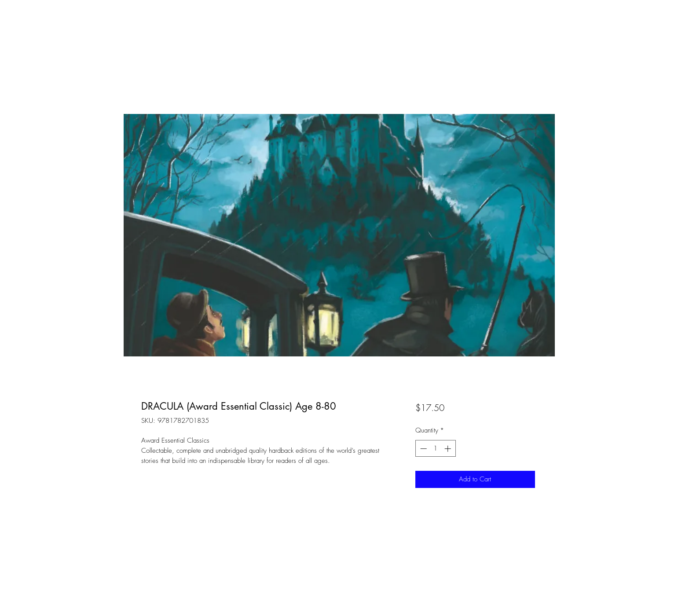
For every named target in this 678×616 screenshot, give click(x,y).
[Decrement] (423, 449)
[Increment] (449, 449)
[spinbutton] (435, 449)
